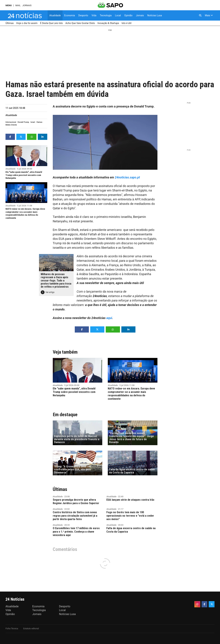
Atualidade (11, 115)
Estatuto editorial (31, 629)
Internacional (11, 122)
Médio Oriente (11, 125)
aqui (109, 318)
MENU (9, 5)
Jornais (27, 5)
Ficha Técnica (12, 629)
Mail (18, 5)
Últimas (60, 489)
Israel (33, 122)
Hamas (39, 122)
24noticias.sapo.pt (127, 177)
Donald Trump (23, 122)
